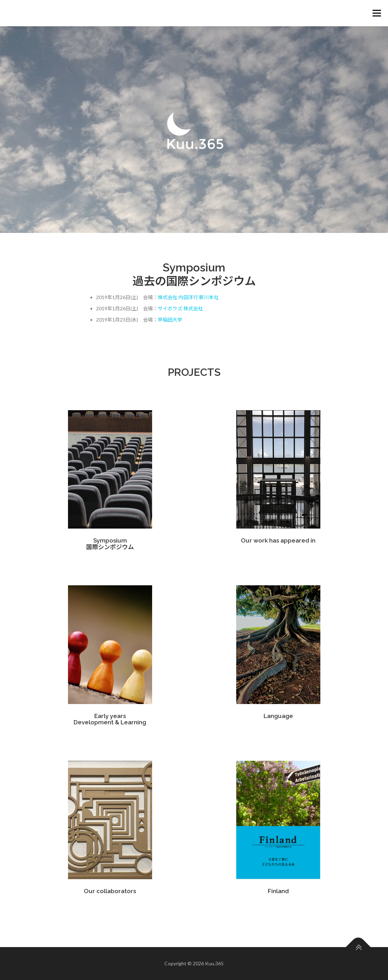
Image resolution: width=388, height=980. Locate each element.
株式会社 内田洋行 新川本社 (188, 297)
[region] (194, 130)
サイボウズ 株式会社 (180, 308)
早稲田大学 (170, 320)
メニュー (377, 13)
